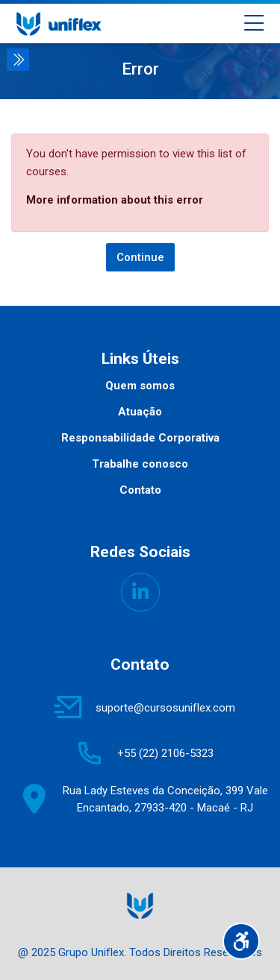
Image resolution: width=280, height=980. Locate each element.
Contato (140, 490)
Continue (140, 257)
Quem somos (140, 386)
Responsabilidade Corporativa (140, 438)
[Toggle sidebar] (18, 60)
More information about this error (115, 200)
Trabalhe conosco (140, 464)
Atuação (140, 412)
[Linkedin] (140, 592)
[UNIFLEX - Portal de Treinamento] (59, 24)
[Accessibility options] (241, 941)
